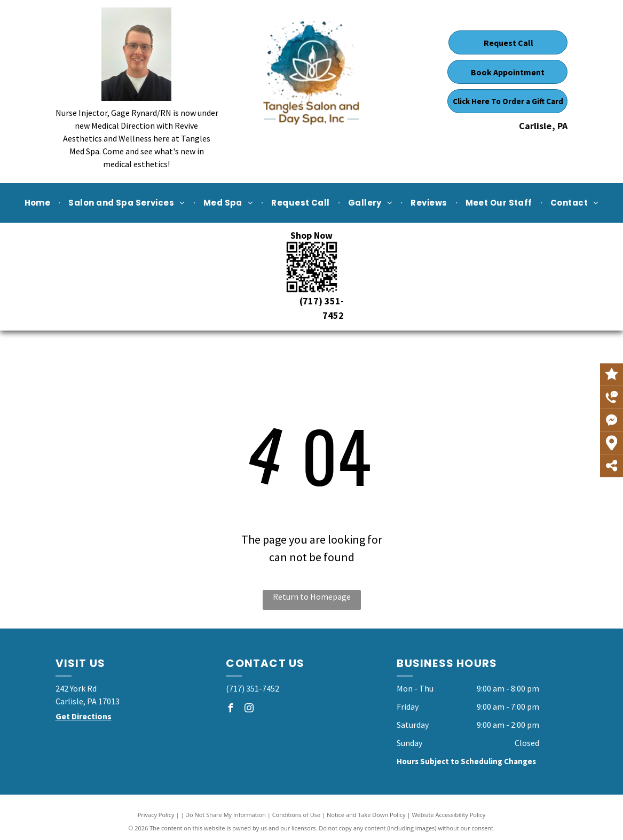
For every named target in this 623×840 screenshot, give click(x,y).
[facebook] (230, 709)
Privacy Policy (156, 815)
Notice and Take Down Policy (366, 815)
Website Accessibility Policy (448, 815)
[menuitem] (39, 203)
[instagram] (249, 709)
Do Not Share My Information (226, 815)
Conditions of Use (297, 815)
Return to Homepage (312, 596)
